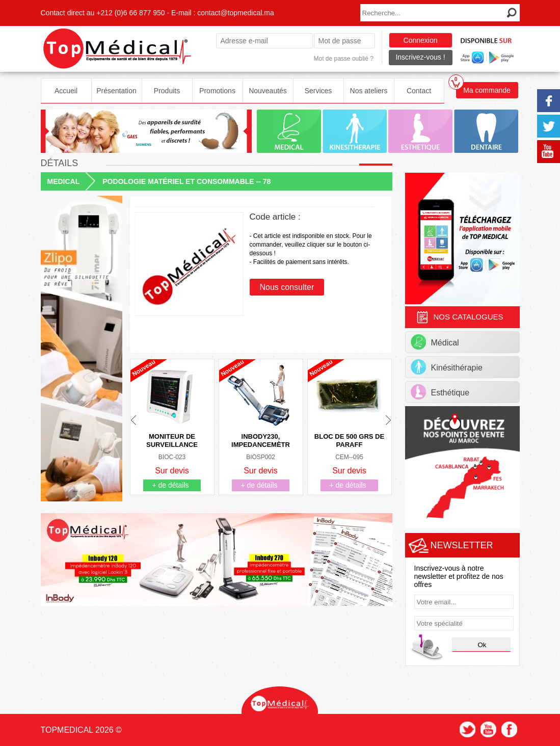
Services (318, 91)
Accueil (66, 91)
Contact (419, 91)
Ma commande (483, 88)
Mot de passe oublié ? (344, 59)
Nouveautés (268, 91)
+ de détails (171, 485)
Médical (435, 342)
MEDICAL (64, 181)
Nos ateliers (369, 91)
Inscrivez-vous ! (420, 57)
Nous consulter (287, 287)
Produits (167, 91)
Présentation (116, 91)
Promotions (217, 91)
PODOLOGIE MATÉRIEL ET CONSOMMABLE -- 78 (186, 181)
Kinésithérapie (447, 367)
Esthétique (440, 392)
